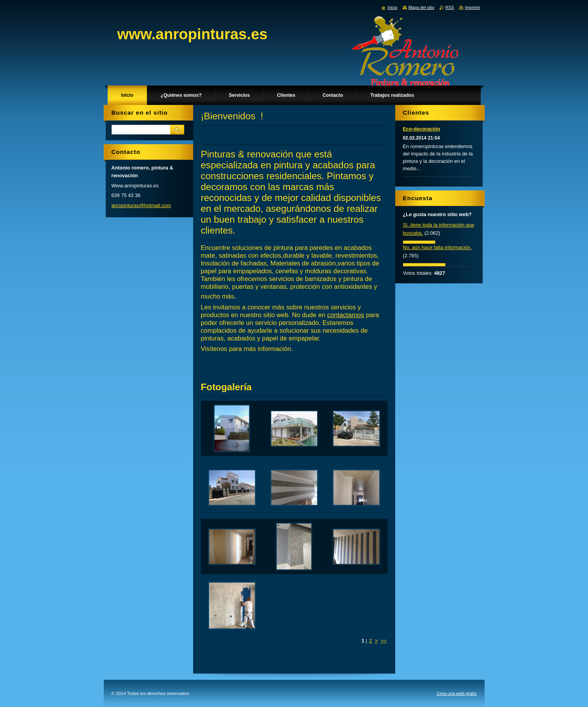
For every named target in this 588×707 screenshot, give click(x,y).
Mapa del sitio (421, 7)
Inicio (392, 7)
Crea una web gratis (456, 693)
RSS (450, 7)
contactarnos (346, 315)
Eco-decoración (422, 129)
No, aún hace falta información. (437, 247)
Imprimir (472, 7)
